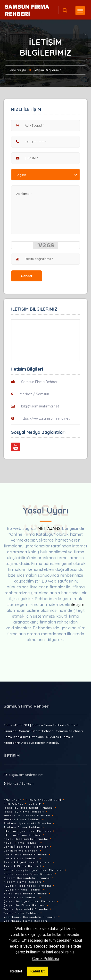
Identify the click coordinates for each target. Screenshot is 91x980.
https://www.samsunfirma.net (45, 418)
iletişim (78, 604)
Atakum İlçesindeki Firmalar (28, 823)
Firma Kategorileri (44, 800)
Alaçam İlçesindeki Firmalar (27, 878)
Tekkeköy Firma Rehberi (24, 812)
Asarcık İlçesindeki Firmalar (27, 862)
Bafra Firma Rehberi (21, 897)
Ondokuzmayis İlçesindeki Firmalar (33, 870)
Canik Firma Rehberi (21, 851)
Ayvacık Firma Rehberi (23, 890)
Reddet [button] (16, 971)
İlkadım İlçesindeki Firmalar (28, 831)
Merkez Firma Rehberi (22, 819)
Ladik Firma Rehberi (21, 858)
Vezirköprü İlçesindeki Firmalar (30, 917)
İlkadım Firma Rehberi (23, 835)
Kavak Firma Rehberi (21, 843)
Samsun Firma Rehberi (40, 382)
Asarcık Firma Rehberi (23, 866)
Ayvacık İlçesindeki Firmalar (28, 886)
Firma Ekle (14, 804)
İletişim (35, 804)
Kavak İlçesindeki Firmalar (26, 839)
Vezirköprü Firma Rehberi (25, 921)
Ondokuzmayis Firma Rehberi (29, 874)
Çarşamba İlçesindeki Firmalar (29, 901)
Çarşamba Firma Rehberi (25, 905)
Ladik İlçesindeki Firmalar (26, 855)
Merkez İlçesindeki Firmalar (27, 816)
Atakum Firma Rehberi (23, 827)
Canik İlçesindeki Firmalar (26, 847)
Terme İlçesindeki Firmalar (26, 909)
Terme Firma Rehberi (21, 913)
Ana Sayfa (18, 70)
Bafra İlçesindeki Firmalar (26, 894)
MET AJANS (50, 528)
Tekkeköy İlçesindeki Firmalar (29, 808)
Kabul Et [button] (37, 971)
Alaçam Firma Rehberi (22, 882)
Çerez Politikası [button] (45, 959)
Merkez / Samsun (34, 394)
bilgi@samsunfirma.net (40, 406)
